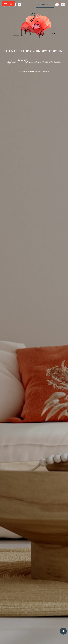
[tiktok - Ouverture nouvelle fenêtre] (19, 5)
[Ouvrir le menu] (8, 4)
